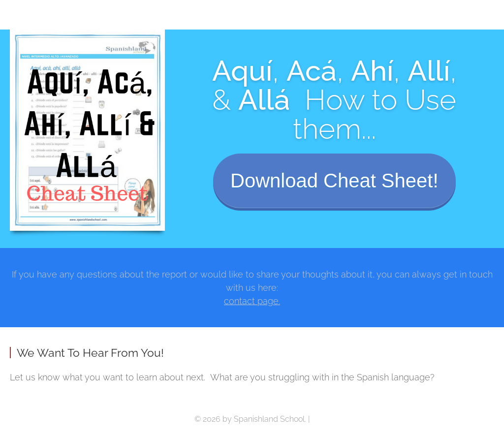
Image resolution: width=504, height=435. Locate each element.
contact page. (252, 301)
